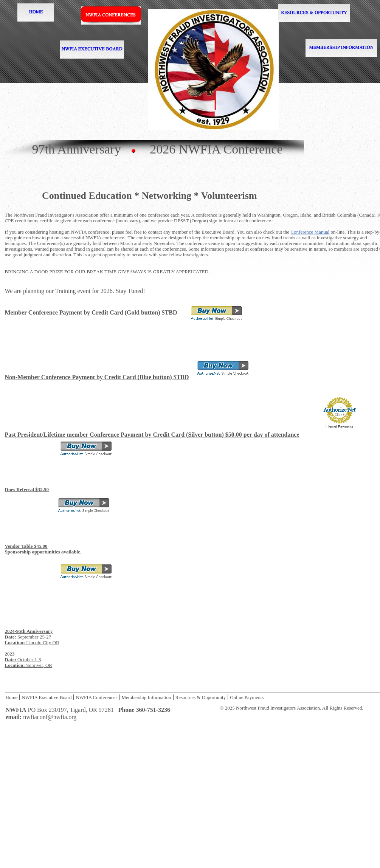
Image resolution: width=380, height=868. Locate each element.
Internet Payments (339, 426)
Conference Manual (310, 232)
